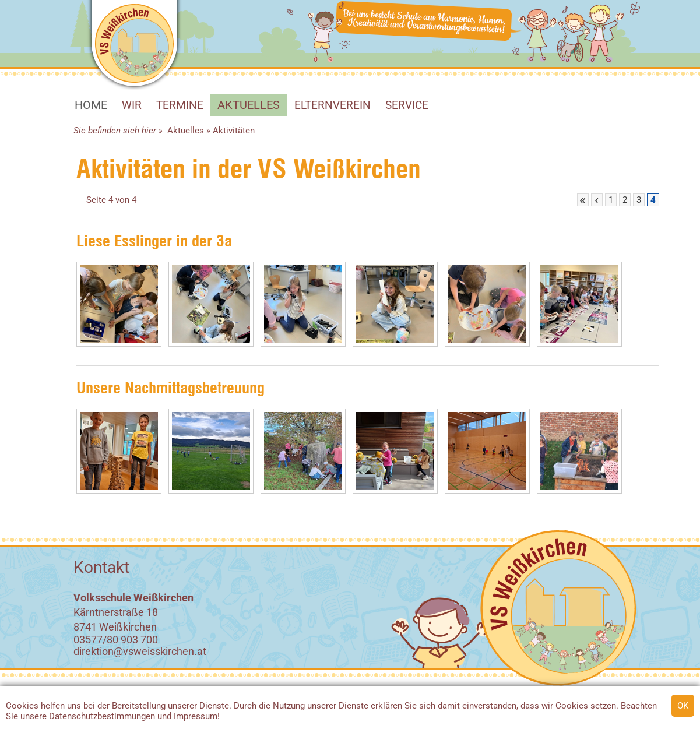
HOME (91, 105)
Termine (180, 105)
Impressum (196, 716)
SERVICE (407, 105)
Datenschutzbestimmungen (102, 716)
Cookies (22, 706)
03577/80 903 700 (116, 640)
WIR (132, 105)
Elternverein (333, 105)
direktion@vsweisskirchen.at (140, 651)
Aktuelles (249, 105)
